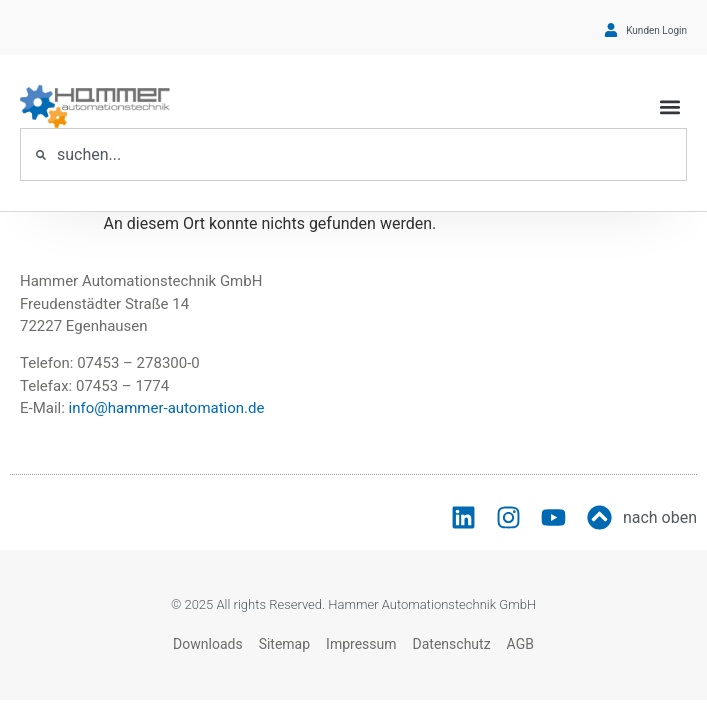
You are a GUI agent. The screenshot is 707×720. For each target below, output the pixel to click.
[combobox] (353, 154)
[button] (670, 106)
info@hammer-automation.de (167, 408)
